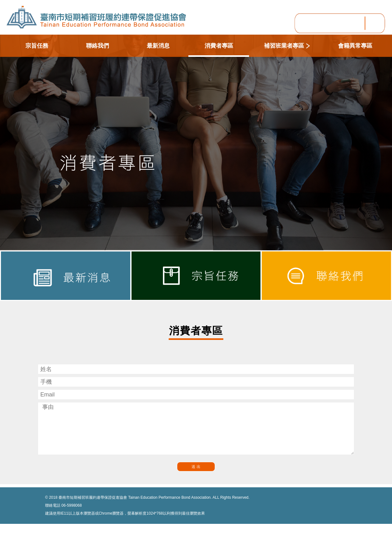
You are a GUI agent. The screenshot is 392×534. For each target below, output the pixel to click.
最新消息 (158, 46)
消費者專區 (219, 46)
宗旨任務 (37, 46)
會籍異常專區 (355, 46)
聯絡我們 (98, 46)
